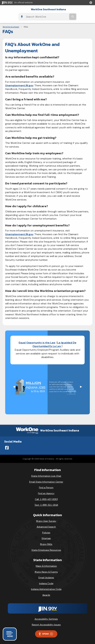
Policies (46, 533)
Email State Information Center (46, 482)
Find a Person (46, 487)
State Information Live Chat (46, 476)
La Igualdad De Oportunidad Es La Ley (54, 344)
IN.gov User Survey (46, 521)
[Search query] (46, 17)
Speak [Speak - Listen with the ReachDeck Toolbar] (46, 634)
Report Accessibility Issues (46, 625)
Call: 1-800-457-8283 (46, 499)
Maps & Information (46, 566)
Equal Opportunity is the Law (37, 343)
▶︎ (82, 387)
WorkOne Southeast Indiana (48, 9)
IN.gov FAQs (46, 544)
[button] (91, 3)
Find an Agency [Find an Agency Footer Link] (46, 493)
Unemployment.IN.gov (19, 85)
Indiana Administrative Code (46, 589)
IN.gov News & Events (46, 572)
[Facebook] (7, 448)
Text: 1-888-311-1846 (46, 505)
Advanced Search (46, 527)
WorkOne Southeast (11, 27)
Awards (46, 595)
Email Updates (46, 578)
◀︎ (15, 387)
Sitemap (46, 538)
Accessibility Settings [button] (46, 619)
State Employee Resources (46, 550)
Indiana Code (46, 583)
